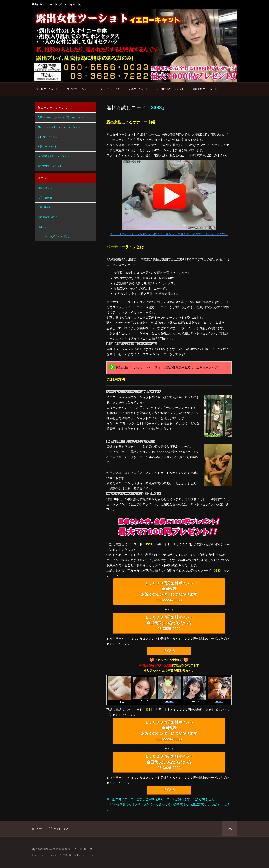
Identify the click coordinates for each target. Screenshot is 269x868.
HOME (39, 829)
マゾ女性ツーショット (79, 89)
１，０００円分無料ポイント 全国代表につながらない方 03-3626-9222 (169, 623)
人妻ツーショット (138, 89)
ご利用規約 (44, 207)
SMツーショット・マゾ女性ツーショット (60, 127)
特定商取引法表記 (47, 217)
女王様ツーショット (47, 89)
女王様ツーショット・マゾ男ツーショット (61, 117)
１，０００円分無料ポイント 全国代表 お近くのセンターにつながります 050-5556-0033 (169, 592)
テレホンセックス (110, 89)
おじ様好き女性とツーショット (55, 156)
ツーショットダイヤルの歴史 (53, 236)
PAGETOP (230, 829)
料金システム (45, 188)
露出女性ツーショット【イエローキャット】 (57, 4)
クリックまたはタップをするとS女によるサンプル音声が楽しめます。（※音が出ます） (169, 198)
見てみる (169, 651)
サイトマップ (61, 829)
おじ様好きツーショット (170, 89)
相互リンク (44, 227)
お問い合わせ (45, 198)
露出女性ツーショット (205, 89)
